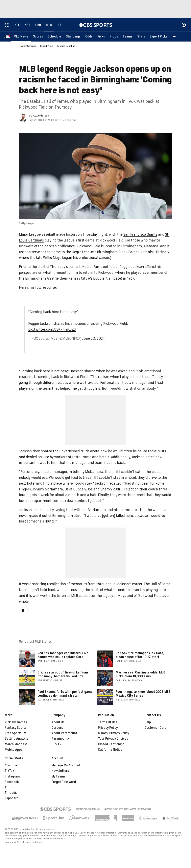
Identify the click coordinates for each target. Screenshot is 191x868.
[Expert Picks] (159, 36)
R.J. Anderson (41, 116)
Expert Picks (47, 46)
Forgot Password (64, 782)
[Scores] (38, 36)
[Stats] (141, 36)
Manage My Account (66, 765)
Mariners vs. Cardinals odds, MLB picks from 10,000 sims (141, 674)
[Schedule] (54, 36)
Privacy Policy (108, 728)
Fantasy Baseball (66, 46)
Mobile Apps (14, 750)
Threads (11, 793)
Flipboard (12, 798)
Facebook (12, 782)
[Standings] (73, 36)
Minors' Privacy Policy (114, 733)
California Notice (110, 750)
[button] (175, 36)
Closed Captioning (111, 744)
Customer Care (155, 728)
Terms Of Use (108, 722)
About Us (58, 722)
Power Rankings (28, 46)
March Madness (16, 744)
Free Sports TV (15, 733)
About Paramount (64, 733)
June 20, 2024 (94, 338)
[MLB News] (21, 36)
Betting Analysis (17, 739)
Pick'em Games (16, 722)
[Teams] (128, 36)
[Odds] (89, 36)
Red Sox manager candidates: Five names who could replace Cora (63, 655)
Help (148, 722)
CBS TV (56, 744)
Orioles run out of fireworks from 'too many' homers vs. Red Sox (63, 674)
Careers (57, 728)
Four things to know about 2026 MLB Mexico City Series (143, 694)
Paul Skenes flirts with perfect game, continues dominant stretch (65, 694)
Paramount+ (60, 739)
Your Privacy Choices (113, 739)
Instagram (12, 776)
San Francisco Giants (140, 234)
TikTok (9, 771)
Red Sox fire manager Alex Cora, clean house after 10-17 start (140, 655)
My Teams (58, 776)
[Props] (114, 36)
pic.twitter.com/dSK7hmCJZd (52, 329)
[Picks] (101, 36)
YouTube (11, 765)
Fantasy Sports (16, 728)
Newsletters (60, 771)
